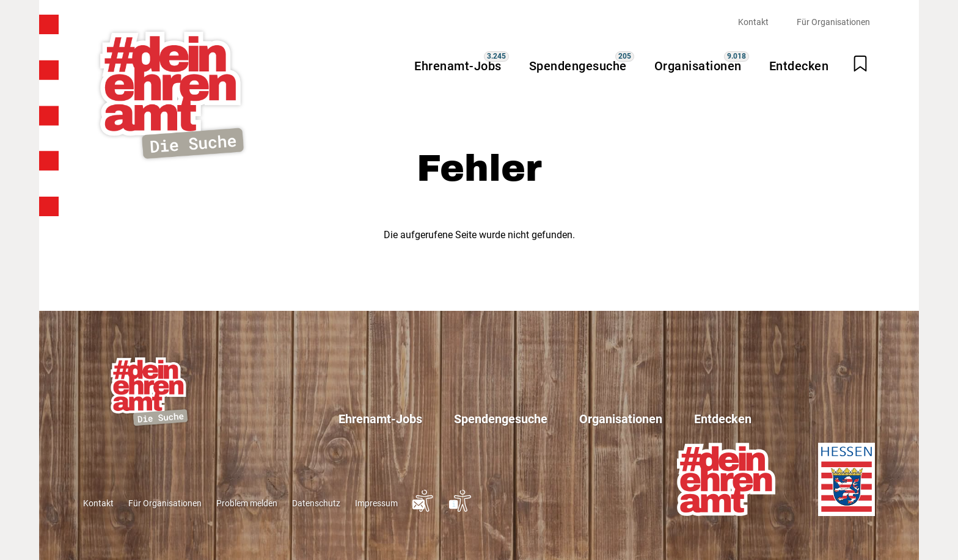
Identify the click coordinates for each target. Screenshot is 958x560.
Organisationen (698, 66)
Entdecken (799, 66)
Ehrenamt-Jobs (458, 66)
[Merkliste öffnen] (860, 64)
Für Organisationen (833, 22)
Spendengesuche (578, 66)
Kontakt (753, 22)
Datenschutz (316, 503)
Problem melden (247, 503)
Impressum (376, 503)
